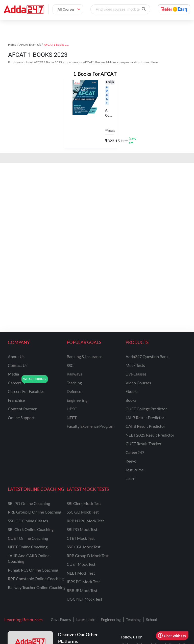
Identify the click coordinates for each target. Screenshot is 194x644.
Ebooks (132, 391)
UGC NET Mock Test (84, 599)
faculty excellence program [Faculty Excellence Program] (91, 426)
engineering (77, 400)
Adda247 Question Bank (147, 356)
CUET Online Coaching (28, 538)
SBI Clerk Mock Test (84, 503)
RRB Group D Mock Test (88, 556)
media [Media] (13, 374)
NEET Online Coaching (28, 547)
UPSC (72, 409)
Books (131, 400)
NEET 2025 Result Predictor (150, 435)
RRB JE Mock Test (82, 590)
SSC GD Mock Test (83, 512)
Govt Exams (61, 620)
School (151, 620)
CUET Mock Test (81, 564)
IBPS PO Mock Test (83, 582)
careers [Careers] (15, 383)
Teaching (133, 620)
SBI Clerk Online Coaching (31, 529)
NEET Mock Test (81, 573)
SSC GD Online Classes (28, 521)
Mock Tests (135, 365)
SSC (70, 365)
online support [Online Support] (21, 418)
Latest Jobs (86, 620)
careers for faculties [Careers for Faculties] (26, 391)
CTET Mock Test (81, 538)
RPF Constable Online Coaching (36, 579)
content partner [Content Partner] (22, 409)
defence (74, 391)
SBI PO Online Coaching (29, 503)
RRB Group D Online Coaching (34, 512)
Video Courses (138, 383)
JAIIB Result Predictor (145, 418)
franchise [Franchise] (16, 400)
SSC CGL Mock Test (84, 547)
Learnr (131, 478)
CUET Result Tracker (143, 444)
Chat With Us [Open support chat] (172, 636)
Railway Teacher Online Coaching (37, 587)
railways (74, 374)
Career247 (135, 452)
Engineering (111, 620)
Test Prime (135, 470)
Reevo (131, 461)
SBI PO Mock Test (82, 529)
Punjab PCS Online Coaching (33, 570)
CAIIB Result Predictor (145, 426)
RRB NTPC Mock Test (85, 521)
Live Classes (136, 374)
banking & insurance (84, 356)
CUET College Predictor (146, 409)
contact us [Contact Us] (18, 365)
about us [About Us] (16, 356)
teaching (74, 383)
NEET (72, 418)
